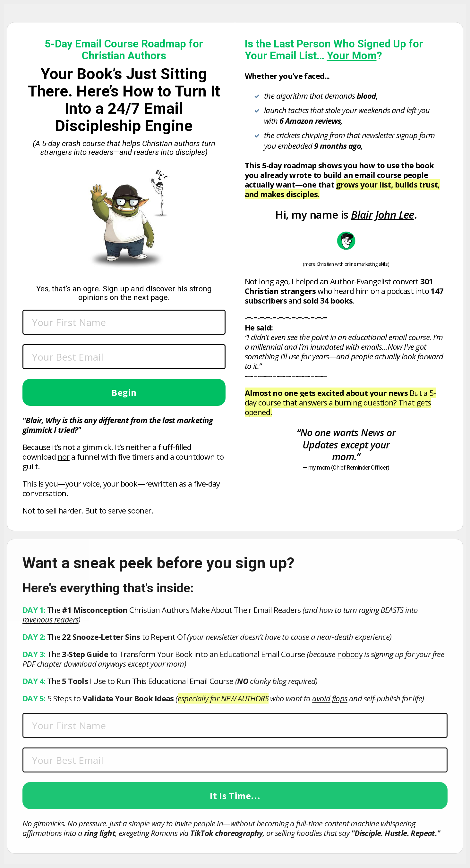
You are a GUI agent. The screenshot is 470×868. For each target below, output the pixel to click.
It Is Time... (235, 796)
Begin (124, 392)
